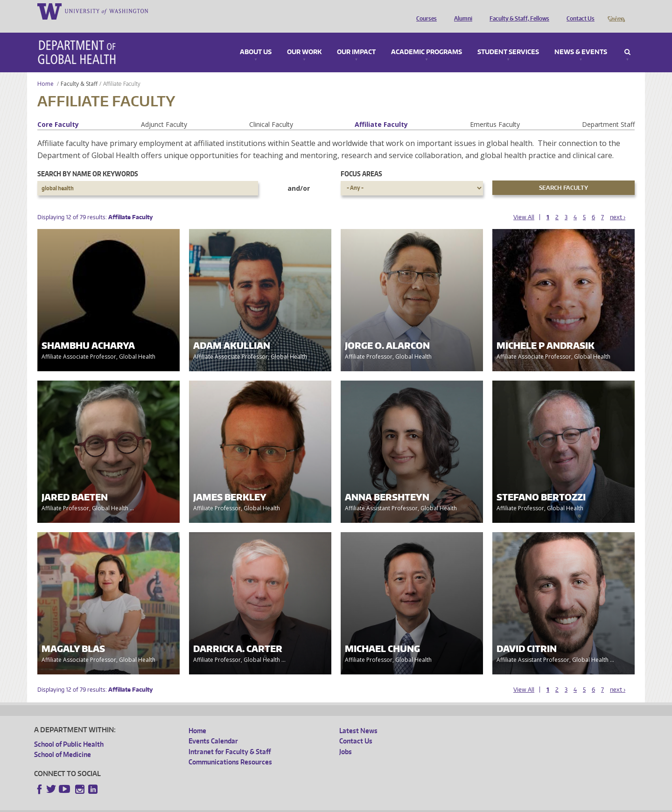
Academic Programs (427, 39)
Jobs (346, 739)
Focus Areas (361, 161)
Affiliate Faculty (381, 111)
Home (45, 71)
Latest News (358, 718)
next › (618, 204)
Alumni (461, 11)
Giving (616, 11)
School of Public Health (69, 731)
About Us (256, 39)
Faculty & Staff (79, 71)
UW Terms (196, 805)
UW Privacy (158, 805)
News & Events (581, 39)
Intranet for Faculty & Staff (230, 739)
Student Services (508, 39)
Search (627, 39)
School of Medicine (63, 741)
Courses (424, 11)
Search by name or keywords (88, 161)
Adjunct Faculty (164, 111)
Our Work (304, 39)
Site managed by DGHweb (251, 805)
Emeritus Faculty (495, 111)
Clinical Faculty (271, 111)
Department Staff (608, 111)
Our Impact (356, 39)
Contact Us (578, 11)
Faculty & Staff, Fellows (517, 11)
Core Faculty (58, 111)
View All (524, 204)
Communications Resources (230, 749)
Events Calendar (213, 728)
